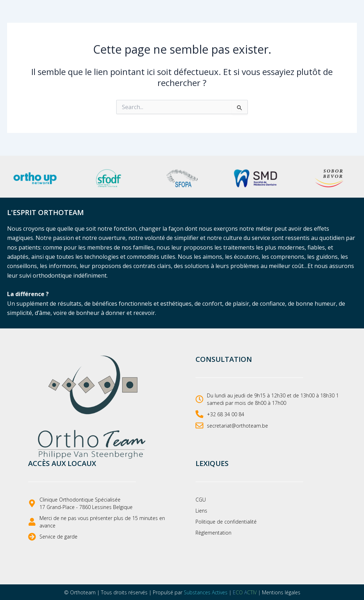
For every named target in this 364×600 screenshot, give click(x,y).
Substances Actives (206, 592)
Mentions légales (281, 592)
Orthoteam (83, 592)
